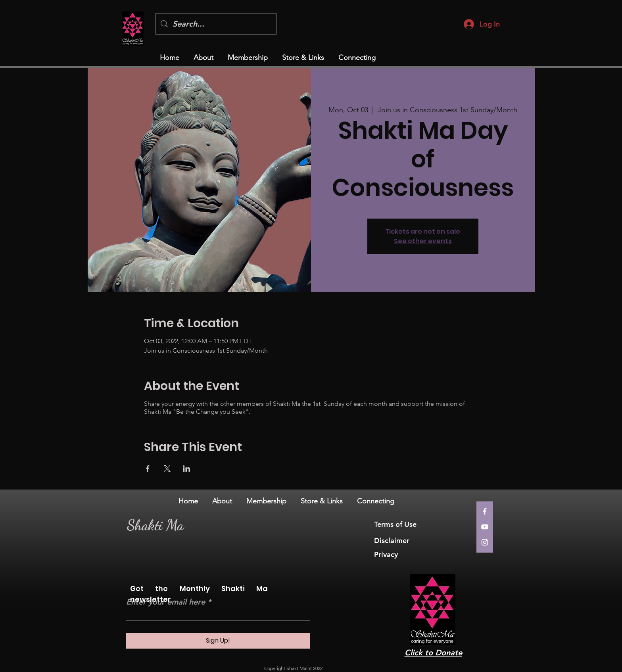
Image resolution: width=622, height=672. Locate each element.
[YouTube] (485, 527)
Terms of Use (396, 524)
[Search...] (216, 24)
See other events (423, 241)
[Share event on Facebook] (148, 468)
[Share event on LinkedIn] (187, 468)
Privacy (387, 554)
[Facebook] (485, 511)
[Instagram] (485, 542)
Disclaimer (392, 540)
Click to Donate (433, 653)
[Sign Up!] (218, 641)
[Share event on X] (167, 468)
